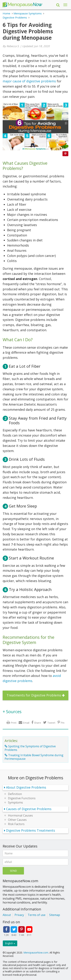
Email (26, 723)
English (10, 943)
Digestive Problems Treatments (31, 830)
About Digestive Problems (26, 787)
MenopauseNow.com (36, 953)
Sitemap (55, 915)
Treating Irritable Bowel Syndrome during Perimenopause (34, 757)
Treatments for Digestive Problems (34, 695)
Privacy (19, 915)
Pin (63, 723)
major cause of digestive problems (30, 81)
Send (13, 871)
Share (38, 723)
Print (14, 723)
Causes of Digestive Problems (29, 809)
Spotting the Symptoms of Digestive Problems (30, 748)
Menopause (22, 5)
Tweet (51, 723)
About (7, 915)
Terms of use (37, 915)
